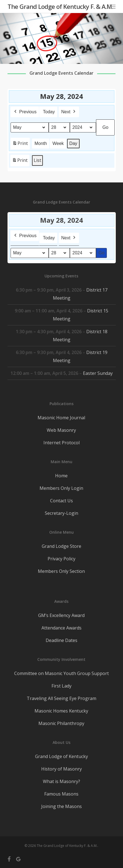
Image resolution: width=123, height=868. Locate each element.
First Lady (61, 686)
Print (20, 145)
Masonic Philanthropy (61, 723)
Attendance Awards (61, 628)
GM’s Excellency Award (61, 615)
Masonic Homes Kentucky (61, 711)
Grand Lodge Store (61, 546)
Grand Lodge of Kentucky (61, 756)
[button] (112, 6)
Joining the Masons (61, 806)
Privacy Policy (61, 559)
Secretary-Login (61, 513)
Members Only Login (61, 488)
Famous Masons (61, 794)
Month (41, 143)
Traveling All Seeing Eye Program (61, 698)
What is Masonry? (61, 781)
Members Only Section (61, 571)
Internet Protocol (61, 443)
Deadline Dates (61, 640)
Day (73, 143)
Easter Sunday (98, 373)
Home (61, 476)
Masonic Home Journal (61, 418)
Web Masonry (61, 430)
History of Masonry (61, 769)
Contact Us (61, 501)
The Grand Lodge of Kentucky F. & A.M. (60, 6)
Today (49, 112)
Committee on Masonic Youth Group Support (61, 673)
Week (58, 143)
